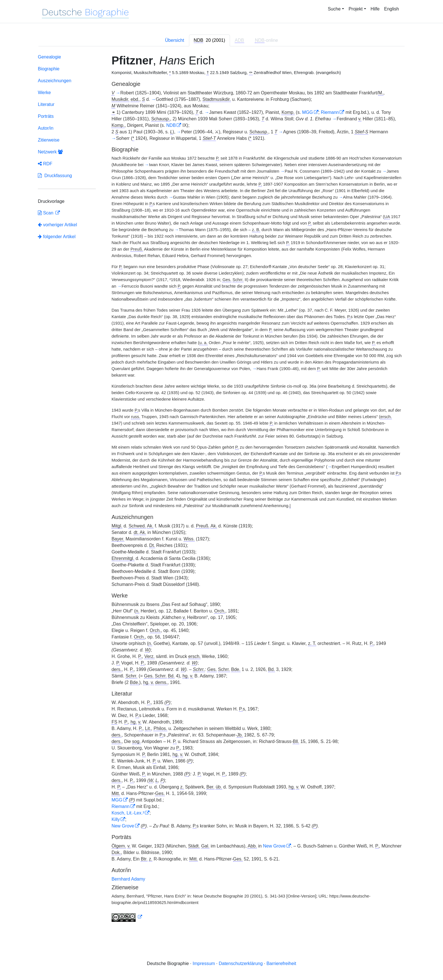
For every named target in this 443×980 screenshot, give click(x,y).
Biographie (49, 69)
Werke (44, 93)
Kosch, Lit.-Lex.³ (128, 813)
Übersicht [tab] (175, 40)
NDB (171, 125)
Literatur (46, 104)
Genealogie (49, 57)
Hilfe (375, 9)
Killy (116, 819)
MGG (307, 112)
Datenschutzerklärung (241, 963)
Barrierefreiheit (281, 963)
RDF (45, 164)
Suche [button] (334, 9)
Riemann (330, 112)
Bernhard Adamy (128, 879)
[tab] (209, 40)
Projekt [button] (356, 9)
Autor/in (46, 128)
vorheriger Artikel (57, 225)
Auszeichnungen (55, 81)
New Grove (123, 826)
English (392, 9)
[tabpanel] (221, 489)
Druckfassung (55, 176)
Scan (46, 213)
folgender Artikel (57, 237)
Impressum (204, 963)
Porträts (46, 116)
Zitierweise (49, 140)
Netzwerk (50, 152)
